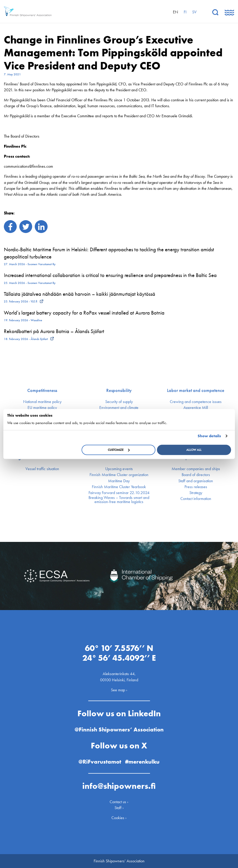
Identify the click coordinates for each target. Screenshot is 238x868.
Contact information (196, 499)
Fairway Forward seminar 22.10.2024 (119, 493)
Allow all (194, 450)
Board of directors (196, 475)
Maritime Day (119, 481)
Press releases (196, 487)
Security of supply (119, 402)
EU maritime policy (42, 408)
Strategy (196, 493)
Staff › (119, 808)
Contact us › (119, 802)
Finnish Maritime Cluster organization (119, 475)
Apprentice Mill (196, 408)
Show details (209, 436)
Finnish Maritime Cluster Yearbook (119, 487)
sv (194, 12)
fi (185, 12)
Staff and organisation (196, 481)
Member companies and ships (196, 469)
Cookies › (119, 818)
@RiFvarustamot (100, 762)
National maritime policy (42, 402)
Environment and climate (119, 408)
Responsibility (119, 390)
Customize (119, 450)
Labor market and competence (196, 390)
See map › (119, 690)
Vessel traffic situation (42, 469)
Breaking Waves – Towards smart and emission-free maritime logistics (119, 500)
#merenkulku (142, 762)
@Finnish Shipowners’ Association (119, 730)
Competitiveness (42, 390)
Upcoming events (119, 469)
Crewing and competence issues (196, 402)
